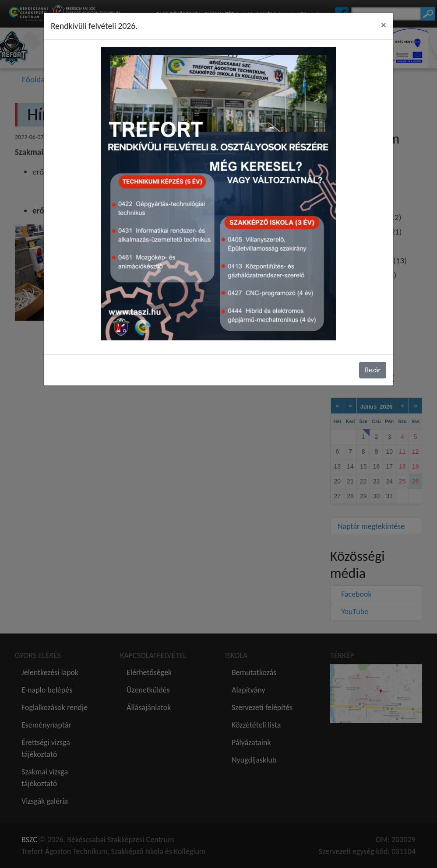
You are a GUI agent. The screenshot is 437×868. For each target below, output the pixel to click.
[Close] (384, 25)
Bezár (373, 370)
